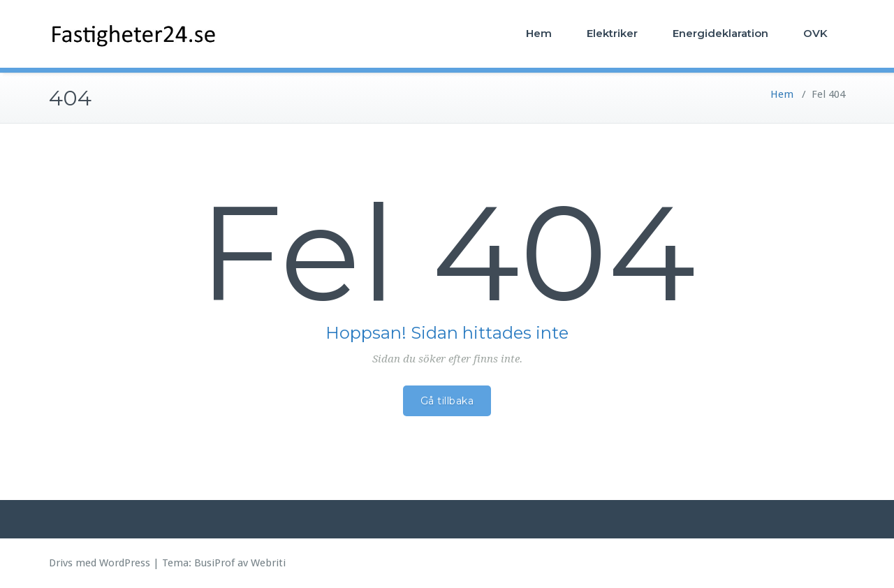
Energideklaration (720, 33)
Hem (539, 33)
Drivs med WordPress (100, 563)
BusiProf (214, 563)
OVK (815, 33)
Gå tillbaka (447, 401)
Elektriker (612, 33)
